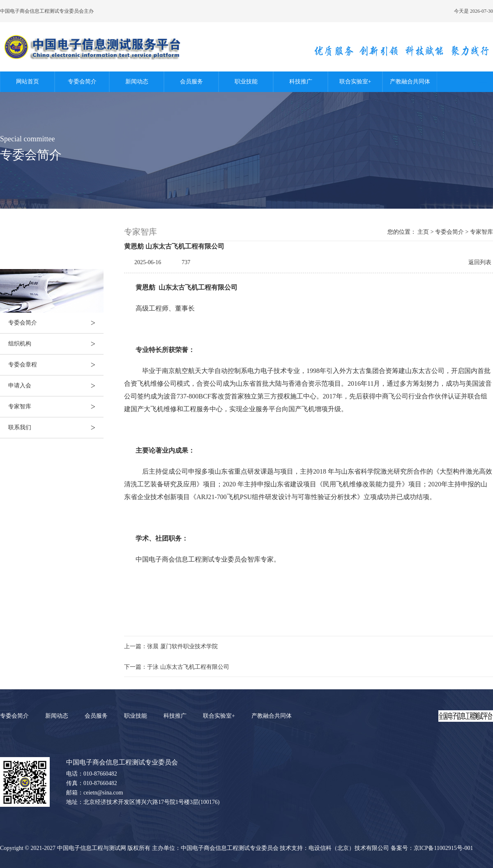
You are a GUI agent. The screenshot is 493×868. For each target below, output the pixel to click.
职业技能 (246, 82)
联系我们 (56, 428)
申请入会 (56, 386)
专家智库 (56, 407)
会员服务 (191, 82)
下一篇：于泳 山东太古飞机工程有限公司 (177, 667)
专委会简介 (82, 82)
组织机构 (56, 344)
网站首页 (28, 82)
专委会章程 (56, 365)
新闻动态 (137, 82)
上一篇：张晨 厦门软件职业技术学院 (171, 646)
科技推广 (301, 82)
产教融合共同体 (410, 82)
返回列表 (480, 262)
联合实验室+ (355, 82)
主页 (423, 232)
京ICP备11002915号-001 (443, 848)
